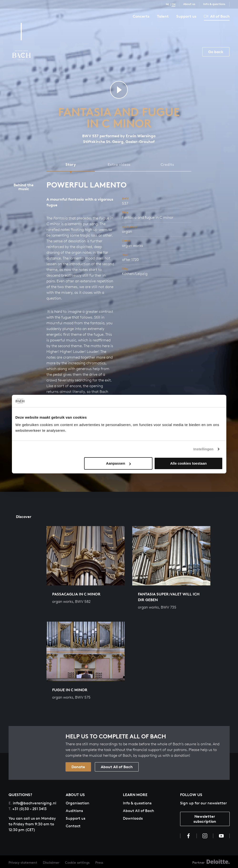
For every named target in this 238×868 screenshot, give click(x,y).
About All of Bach (117, 767)
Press (99, 862)
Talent (163, 16)
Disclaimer (51, 862)
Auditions (74, 811)
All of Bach (217, 16)
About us (189, 4)
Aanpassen (118, 463)
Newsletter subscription (205, 819)
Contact (73, 826)
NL (168, 4)
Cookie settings (77, 862)
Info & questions (214, 4)
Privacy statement (23, 862)
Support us (186, 16)
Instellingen (204, 449)
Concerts (141, 16)
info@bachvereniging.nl (32, 803)
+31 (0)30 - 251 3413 (28, 809)
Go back (216, 52)
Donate (78, 767)
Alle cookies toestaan (188, 463)
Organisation (78, 803)
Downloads (133, 818)
